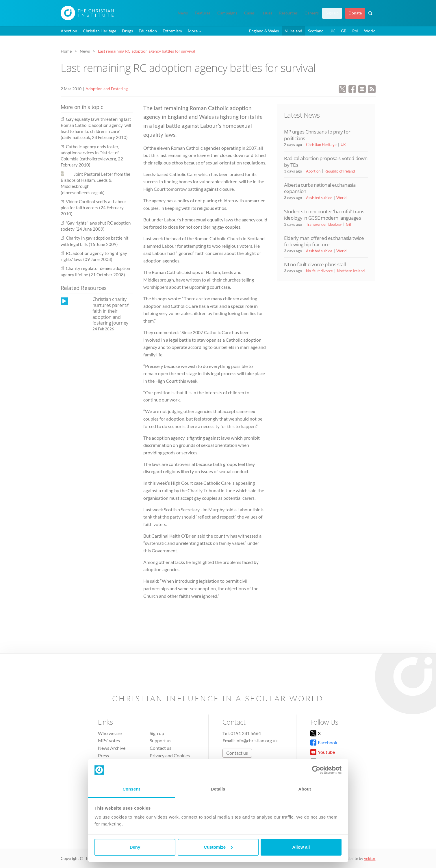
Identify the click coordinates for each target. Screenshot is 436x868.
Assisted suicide (319, 198)
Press (103, 755)
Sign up (332, 13)
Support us (161, 740)
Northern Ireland (351, 271)
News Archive (112, 748)
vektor (370, 858)
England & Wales (264, 31)
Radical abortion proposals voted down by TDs (326, 161)
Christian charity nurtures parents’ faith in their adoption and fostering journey (111, 311)
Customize (218, 847)
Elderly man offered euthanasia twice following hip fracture (324, 241)
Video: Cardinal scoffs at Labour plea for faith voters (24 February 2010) (93, 208)
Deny (135, 847)
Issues (267, 13)
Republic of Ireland (340, 171)
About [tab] (305, 789)
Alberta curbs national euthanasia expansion (320, 188)
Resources (288, 13)
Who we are (110, 733)
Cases (249, 13)
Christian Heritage (100, 31)
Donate (355, 13)
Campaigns (227, 13)
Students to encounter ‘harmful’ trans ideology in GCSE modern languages (324, 215)
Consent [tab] (131, 789)
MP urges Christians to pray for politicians (317, 135)
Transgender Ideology (324, 224)
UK (332, 31)
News (183, 13)
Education (148, 31)
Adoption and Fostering (107, 89)
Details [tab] (218, 789)
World (370, 31)
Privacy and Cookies (170, 755)
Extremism (172, 31)
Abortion (69, 31)
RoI (355, 31)
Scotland (316, 31)
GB (344, 31)
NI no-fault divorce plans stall (315, 264)
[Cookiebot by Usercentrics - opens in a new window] (316, 770)
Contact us (161, 748)
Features (203, 13)
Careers (312, 13)
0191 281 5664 (246, 733)
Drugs (127, 31)
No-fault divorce (319, 271)
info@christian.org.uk (257, 740)
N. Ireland (293, 31)
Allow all (301, 847)
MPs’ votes (109, 740)
